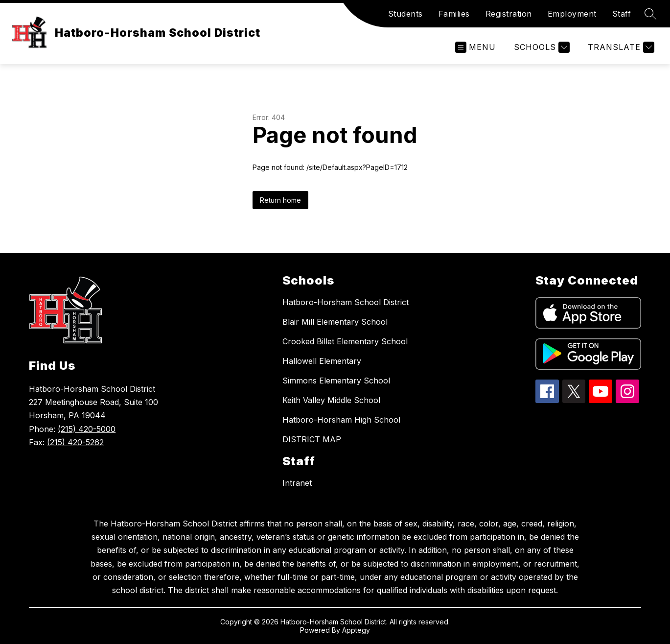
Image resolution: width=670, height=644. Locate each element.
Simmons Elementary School (336, 381)
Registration (509, 14)
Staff (622, 14)
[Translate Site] (620, 47)
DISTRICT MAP (312, 439)
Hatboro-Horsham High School (341, 420)
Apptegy (356, 630)
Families (454, 14)
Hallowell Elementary (322, 361)
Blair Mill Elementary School (335, 322)
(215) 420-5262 (75, 442)
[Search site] (650, 14)
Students (405, 14)
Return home (280, 200)
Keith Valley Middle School (331, 400)
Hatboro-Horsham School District (346, 302)
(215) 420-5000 (87, 429)
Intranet (297, 483)
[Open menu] (475, 47)
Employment (572, 14)
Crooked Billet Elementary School (345, 341)
